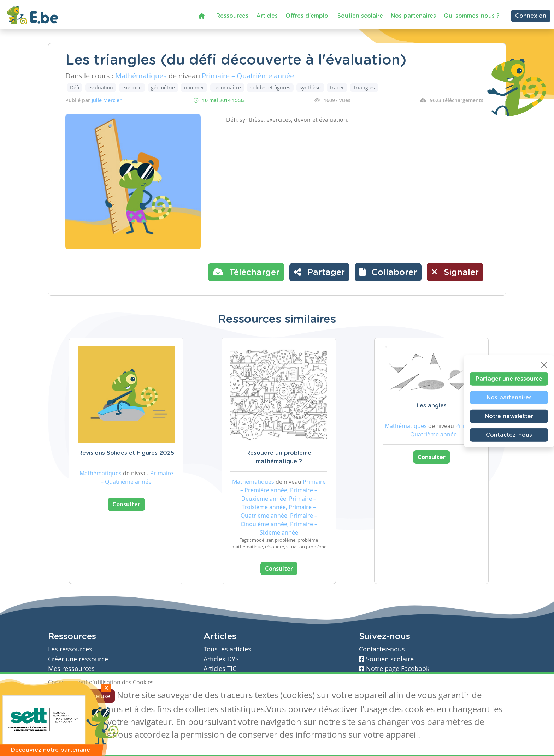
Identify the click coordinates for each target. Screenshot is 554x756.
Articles (267, 16)
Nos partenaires (413, 16)
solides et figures (270, 87)
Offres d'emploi (308, 16)
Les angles (432, 406)
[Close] (544, 365)
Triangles (364, 87)
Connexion (531, 16)
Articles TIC (220, 669)
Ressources (232, 16)
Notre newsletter (509, 416)
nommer (194, 87)
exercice (132, 87)
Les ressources (70, 649)
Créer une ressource (78, 659)
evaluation (101, 87)
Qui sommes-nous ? (472, 16)
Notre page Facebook (394, 669)
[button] (388, 272)
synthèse (310, 87)
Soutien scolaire (360, 16)
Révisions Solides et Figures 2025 (126, 453)
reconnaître (227, 87)
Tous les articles (227, 649)
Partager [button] (319, 272)
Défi (75, 87)
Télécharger (246, 272)
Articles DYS (221, 659)
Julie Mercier (107, 100)
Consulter (126, 504)
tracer (337, 87)
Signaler (455, 272)
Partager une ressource (509, 379)
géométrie (163, 87)
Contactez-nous (509, 435)
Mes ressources (71, 669)
